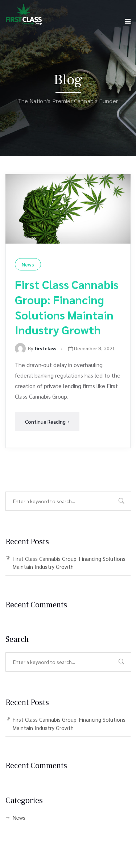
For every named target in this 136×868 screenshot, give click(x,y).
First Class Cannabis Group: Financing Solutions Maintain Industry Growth (67, 307)
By (36, 348)
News (28, 264)
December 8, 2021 (92, 348)
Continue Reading (47, 421)
